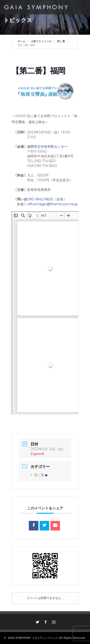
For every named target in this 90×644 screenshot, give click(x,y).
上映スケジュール (41, 41)
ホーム (22, 41)
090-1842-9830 (40, 199)
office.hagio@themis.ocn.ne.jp (52, 204)
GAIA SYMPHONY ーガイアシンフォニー (33, 638)
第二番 (61, 41)
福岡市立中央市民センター (47, 147)
